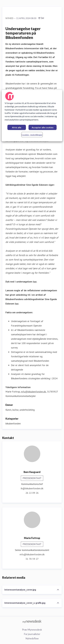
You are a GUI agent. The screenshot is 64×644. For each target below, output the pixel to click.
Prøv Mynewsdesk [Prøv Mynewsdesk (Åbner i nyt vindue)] (32, 630)
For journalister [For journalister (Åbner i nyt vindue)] (32, 634)
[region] (32, 116)
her (35, 282)
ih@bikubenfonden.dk (32, 488)
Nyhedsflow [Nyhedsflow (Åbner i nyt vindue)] (32, 638)
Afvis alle (17, 128)
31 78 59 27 (32, 559)
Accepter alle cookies (43, 128)
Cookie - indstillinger (32, 135)
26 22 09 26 (32, 493)
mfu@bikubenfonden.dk (33, 392)
